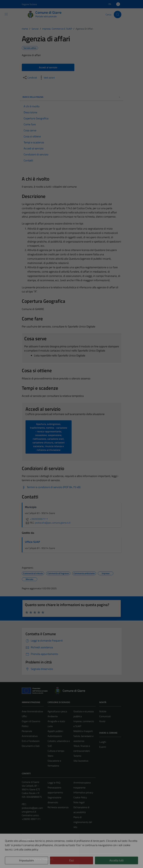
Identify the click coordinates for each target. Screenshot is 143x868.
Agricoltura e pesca (57, 711)
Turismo (77, 756)
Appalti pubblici (55, 731)
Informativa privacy (83, 792)
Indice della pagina (72, 97)
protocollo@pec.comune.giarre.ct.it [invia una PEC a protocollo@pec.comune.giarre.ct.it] (53, 523)
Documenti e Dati (31, 746)
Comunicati (105, 716)
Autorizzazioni (55, 736)
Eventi (103, 747)
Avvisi (102, 721)
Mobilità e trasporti (83, 731)
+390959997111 (36, 519)
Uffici (24, 716)
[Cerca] (117, 14)
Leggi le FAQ (54, 783)
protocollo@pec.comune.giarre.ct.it (32, 810)
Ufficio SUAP (32, 542)
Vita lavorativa (81, 761)
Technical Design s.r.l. (43, 859)
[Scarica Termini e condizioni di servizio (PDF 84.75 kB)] (51, 487)
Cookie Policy (80, 797)
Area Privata (28, 840)
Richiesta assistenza (58, 807)
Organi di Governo (31, 721)
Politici (25, 726)
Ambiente (53, 716)
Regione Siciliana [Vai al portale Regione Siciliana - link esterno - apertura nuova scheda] (29, 4)
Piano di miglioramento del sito (83, 822)
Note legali (79, 802)
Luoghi (103, 742)
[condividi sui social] (30, 78)
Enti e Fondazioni (31, 741)
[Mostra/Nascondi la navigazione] (6, 14)
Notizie (103, 711)
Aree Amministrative (32, 711)
